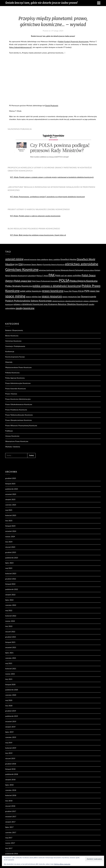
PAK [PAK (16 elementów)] (52, 275)
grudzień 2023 (11, 552)
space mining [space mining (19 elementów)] (15, 296)
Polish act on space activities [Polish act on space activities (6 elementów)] (68, 275)
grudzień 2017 (11, 811)
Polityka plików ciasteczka (62, 864)
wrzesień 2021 (11, 647)
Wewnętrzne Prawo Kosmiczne (17, 441)
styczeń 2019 (10, 758)
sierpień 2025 (10, 499)
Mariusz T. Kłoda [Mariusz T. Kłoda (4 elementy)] (42, 276)
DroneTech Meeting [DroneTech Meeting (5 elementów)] (68, 259)
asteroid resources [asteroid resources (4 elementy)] (30, 259)
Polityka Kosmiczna (12, 373)
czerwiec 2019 (11, 737)
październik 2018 (12, 774)
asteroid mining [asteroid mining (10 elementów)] (14, 259)
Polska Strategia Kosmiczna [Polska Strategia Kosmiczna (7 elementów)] (19, 286)
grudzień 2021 (11, 637)
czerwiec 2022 (11, 605)
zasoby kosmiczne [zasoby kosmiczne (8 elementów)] (25, 308)
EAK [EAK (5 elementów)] (16, 264)
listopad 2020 (10, 684)
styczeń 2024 (10, 547)
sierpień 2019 (10, 727)
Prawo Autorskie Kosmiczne (16, 389)
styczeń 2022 (10, 632)
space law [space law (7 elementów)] (95, 291)
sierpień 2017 (10, 822)
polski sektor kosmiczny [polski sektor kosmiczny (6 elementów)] (31, 291)
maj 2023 (9, 568)
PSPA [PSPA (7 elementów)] (87, 291)
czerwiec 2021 (11, 658)
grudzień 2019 (11, 711)
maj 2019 (9, 743)
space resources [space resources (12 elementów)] (52, 296)
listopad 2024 (10, 526)
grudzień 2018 (11, 764)
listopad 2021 (10, 642)
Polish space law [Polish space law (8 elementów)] (23, 281)
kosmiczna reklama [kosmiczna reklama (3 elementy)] (89, 270)
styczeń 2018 (10, 806)
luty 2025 (9, 521)
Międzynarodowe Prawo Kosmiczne (18, 367)
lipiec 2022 (9, 600)
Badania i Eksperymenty (14, 330)
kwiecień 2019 (11, 748)
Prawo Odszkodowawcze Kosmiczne (19, 404)
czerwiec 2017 (11, 832)
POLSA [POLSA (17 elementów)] (64, 280)
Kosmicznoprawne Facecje (15, 357)
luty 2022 (9, 626)
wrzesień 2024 (11, 531)
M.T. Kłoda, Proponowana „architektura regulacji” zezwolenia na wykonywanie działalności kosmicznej (47, 197)
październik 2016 (12, 854)
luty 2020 (9, 706)
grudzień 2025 (11, 478)
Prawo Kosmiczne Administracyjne (18, 399)
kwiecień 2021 (11, 669)
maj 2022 (9, 610)
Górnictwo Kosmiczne (13, 341)
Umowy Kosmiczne (12, 436)
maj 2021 (9, 663)
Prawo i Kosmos (11, 394)
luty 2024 (9, 542)
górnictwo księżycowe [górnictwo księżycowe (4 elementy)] (47, 270)
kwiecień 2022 (11, 616)
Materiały (9, 362)
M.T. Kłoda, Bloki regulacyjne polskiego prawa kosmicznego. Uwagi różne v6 (38, 235)
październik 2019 (12, 716)
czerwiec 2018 (11, 790)
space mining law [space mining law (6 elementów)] (33, 297)
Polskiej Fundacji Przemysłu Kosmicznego (73, 41)
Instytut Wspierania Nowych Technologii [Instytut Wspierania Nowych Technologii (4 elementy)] (69, 270)
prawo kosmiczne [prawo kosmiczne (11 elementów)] (53, 291)
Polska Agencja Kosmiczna (15, 378)
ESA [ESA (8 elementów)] (21, 264)
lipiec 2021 (9, 653)
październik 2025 (12, 489)
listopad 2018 (10, 769)
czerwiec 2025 (11, 505)
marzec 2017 (10, 843)
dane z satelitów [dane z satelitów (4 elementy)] (54, 259)
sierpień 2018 (10, 780)
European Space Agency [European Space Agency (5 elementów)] (33, 264)
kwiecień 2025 (11, 515)
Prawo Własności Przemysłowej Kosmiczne (21, 425)
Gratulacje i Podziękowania (15, 346)
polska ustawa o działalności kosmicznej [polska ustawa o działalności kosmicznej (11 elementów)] (57, 286)
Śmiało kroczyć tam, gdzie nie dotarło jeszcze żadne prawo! (41, 3)
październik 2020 (12, 690)
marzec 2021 (10, 674)
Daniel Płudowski (52, 106)
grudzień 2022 (11, 579)
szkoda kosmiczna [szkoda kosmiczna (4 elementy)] (58, 301)
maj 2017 (9, 838)
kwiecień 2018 (11, 795)
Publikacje (9, 431)
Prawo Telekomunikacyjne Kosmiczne (19, 415)
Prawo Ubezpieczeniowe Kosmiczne (19, 420)
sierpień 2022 (10, 595)
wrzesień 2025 (11, 494)
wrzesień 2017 (11, 816)
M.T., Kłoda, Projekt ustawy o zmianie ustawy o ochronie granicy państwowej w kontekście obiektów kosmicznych (52, 177)
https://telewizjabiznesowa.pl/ (21, 47)
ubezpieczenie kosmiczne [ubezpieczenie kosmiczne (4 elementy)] (74, 301)
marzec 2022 (10, 621)
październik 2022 (12, 589)
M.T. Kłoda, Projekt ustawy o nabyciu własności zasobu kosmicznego (35, 216)
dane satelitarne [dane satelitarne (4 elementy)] (43, 259)
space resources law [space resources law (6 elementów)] (71, 297)
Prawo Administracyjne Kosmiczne (18, 383)
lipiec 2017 (9, 827)
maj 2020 (9, 700)
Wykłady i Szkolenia (13, 447)
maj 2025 (9, 510)
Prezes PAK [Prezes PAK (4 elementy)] (68, 291)
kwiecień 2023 (11, 573)
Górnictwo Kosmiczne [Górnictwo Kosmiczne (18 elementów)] (22, 269)
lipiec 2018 (9, 785)
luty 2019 (9, 753)
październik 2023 (12, 558)
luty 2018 (9, 801)
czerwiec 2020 (11, 695)
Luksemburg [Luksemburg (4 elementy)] (32, 276)
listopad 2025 (10, 484)
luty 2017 (9, 848)
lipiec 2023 (9, 563)
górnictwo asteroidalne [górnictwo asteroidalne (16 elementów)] (82, 264)
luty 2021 (9, 679)
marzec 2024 (10, 536)
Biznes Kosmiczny (12, 336)
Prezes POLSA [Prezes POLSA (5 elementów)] (78, 291)
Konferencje (10, 351)
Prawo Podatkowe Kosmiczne (16, 410)
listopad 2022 (10, 584)
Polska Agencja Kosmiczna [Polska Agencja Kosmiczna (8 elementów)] (84, 281)
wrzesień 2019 (11, 721)
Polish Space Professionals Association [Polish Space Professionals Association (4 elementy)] (45, 281)
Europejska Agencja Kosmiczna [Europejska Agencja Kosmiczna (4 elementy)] (54, 265)
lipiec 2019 (9, 732)
